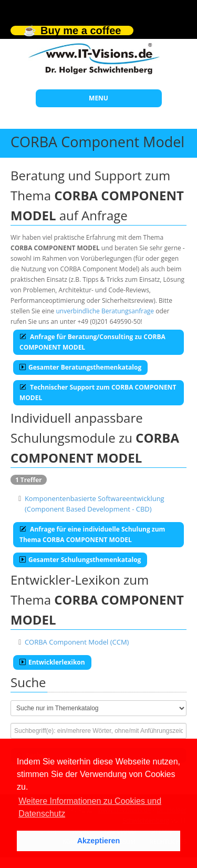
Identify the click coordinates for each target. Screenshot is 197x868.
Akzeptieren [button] (99, 841)
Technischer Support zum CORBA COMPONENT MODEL (98, 392)
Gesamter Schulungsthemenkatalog (80, 560)
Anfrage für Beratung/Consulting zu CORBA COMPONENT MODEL (92, 342)
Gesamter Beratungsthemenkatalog (80, 367)
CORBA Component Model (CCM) (77, 642)
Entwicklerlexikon (52, 662)
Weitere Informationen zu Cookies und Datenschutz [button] (90, 807)
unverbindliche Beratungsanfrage (105, 311)
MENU (98, 98)
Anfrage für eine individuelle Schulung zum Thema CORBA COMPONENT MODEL (92, 534)
